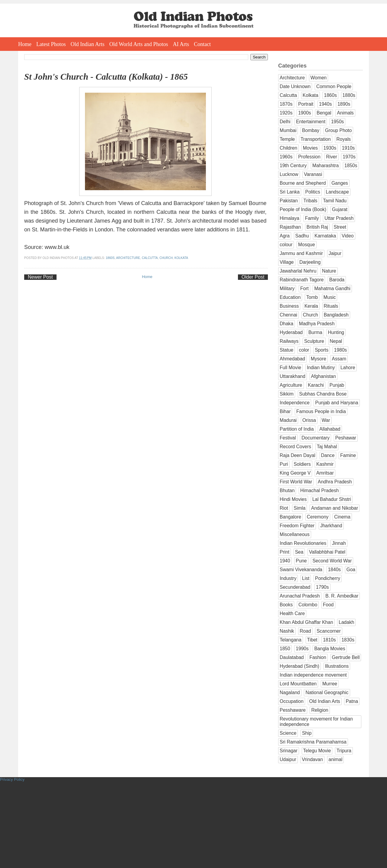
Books (286, 605)
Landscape (337, 192)
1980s (341, 350)
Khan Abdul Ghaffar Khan (306, 622)
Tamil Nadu (335, 201)
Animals (345, 113)
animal (336, 759)
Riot (284, 508)
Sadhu (302, 236)
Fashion (318, 657)
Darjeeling (310, 262)
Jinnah (339, 543)
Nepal (336, 341)
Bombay (311, 130)
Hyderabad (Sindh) (299, 666)
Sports (322, 350)
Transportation (316, 139)
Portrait (306, 104)
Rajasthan (290, 227)
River (331, 157)
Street (340, 227)
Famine (348, 455)
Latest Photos (51, 44)
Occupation (292, 701)
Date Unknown (295, 86)
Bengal (324, 113)
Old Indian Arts (88, 44)
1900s (305, 113)
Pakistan (289, 201)
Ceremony (318, 517)
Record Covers (295, 447)
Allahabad (330, 429)
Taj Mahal (327, 447)
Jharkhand (331, 526)
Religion (320, 710)
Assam (339, 359)
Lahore (348, 368)
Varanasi (313, 174)
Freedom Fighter (297, 526)
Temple (287, 139)
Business (289, 306)
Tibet (312, 640)
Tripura (344, 751)
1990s (302, 649)
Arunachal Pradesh (300, 596)
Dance (328, 455)
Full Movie (290, 368)
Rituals (331, 306)
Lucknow (289, 174)
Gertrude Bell (346, 657)
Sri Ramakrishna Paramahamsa (313, 742)
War (326, 420)
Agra (285, 236)
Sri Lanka (290, 192)
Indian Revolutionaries (303, 543)
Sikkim (287, 394)
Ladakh (346, 622)
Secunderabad (295, 587)
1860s (110, 258)
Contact (202, 44)
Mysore (319, 359)
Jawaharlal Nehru (298, 271)
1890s (344, 104)
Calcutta (150, 258)
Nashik (287, 631)
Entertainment (311, 122)
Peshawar (346, 438)
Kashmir (325, 464)
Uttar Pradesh (339, 218)
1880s (349, 95)
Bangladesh (336, 315)
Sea (299, 552)
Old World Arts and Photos (139, 44)
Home (25, 44)
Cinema (342, 517)
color (304, 350)
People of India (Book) (303, 209)
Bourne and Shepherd (303, 183)
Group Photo (338, 130)
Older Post (253, 277)
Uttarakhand (293, 376)
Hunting (336, 332)
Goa (351, 570)
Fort (304, 288)
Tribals (310, 201)
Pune (301, 561)
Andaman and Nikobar (335, 508)
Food (328, 605)
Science (288, 733)
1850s (351, 166)
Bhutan (287, 490)
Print (285, 552)
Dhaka (286, 324)
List (306, 578)
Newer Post (40, 277)
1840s (335, 570)
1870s (286, 104)
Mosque (306, 245)
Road (305, 631)
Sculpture (314, 341)
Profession (309, 157)
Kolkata (181, 258)
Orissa (309, 420)
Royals (344, 139)
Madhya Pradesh (317, 324)
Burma (315, 332)
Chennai (288, 315)
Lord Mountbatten (298, 684)
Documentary (315, 438)
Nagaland (290, 692)
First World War (296, 482)
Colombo (308, 605)
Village (287, 262)
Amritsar (325, 473)
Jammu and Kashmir (301, 253)
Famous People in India (321, 411)
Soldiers (302, 464)
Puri (284, 464)
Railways (289, 341)
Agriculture (291, 385)
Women (319, 78)
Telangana (291, 640)
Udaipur (288, 759)
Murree (330, 684)
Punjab (337, 385)
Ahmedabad (292, 359)
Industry (288, 578)
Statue (286, 350)
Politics (313, 192)
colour (286, 245)
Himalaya (289, 218)
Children (288, 148)
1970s (349, 157)
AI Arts (181, 44)
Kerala (311, 306)
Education (290, 297)
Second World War (332, 561)
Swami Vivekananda (301, 570)
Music (330, 297)
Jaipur (335, 253)
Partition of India (297, 429)
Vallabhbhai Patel (327, 552)
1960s (286, 157)
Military (287, 288)
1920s (286, 113)
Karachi (316, 385)
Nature (329, 271)
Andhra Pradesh (335, 482)
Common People (334, 86)
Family (312, 218)
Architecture (128, 258)
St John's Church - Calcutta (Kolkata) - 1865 (106, 77)
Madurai (288, 420)
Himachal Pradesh (319, 490)
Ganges (340, 183)
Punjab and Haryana (337, 403)
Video (348, 236)
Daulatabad (292, 657)
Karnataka (325, 236)
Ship (307, 733)
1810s (329, 640)
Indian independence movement (313, 675)
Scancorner (329, 631)
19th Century (293, 166)
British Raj (317, 227)
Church (166, 258)
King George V (295, 473)
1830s (348, 640)
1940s (325, 104)
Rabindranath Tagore (302, 280)
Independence (295, 403)
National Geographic (327, 692)
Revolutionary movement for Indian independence (316, 722)
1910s (348, 148)
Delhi (285, 122)
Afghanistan (324, 376)
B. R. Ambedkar (342, 596)
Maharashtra (326, 166)
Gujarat (340, 209)
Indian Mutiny (321, 368)
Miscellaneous (295, 534)
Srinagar (289, 751)
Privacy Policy (12, 779)
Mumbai (288, 130)
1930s (330, 148)
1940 (285, 561)
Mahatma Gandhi (332, 288)
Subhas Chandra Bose (323, 394)
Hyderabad (291, 332)
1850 (285, 649)
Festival (288, 438)
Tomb (312, 297)
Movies (310, 148)
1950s (338, 122)
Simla (299, 508)
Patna (352, 701)
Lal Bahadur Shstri (332, 499)
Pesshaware (293, 710)
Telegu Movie (317, 751)
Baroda (337, 280)
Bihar (285, 411)
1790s (322, 587)
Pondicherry (328, 578)
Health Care (292, 613)
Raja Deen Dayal (298, 455)
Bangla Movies (330, 649)
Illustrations (337, 666)
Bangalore (290, 517)
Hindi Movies (293, 499)
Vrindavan (312, 759)
